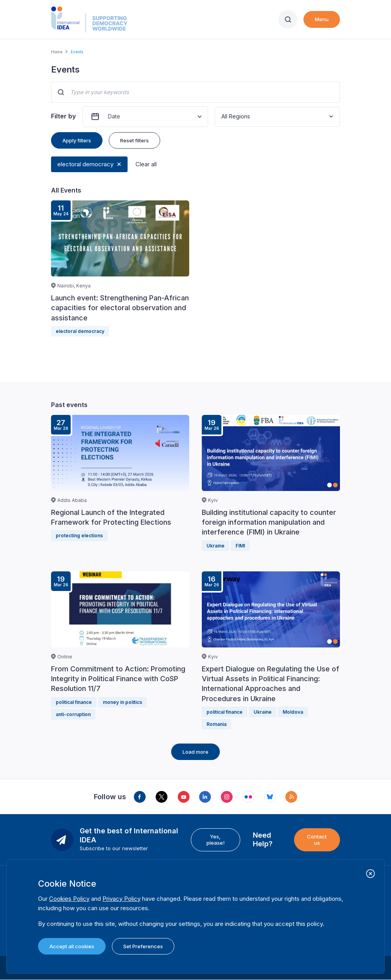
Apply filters (77, 140)
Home (57, 52)
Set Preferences (143, 946)
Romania (217, 724)
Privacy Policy (122, 899)
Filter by (63, 116)
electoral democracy (85, 164)
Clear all (146, 164)
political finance (74, 702)
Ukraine (216, 546)
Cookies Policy (69, 899)
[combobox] (222, 117)
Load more (195, 752)
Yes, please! (216, 840)
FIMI (240, 546)
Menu (322, 19)
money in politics (122, 702)
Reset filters (134, 140)
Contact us (317, 840)
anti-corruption (73, 714)
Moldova (293, 712)
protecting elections (79, 535)
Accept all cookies (72, 946)
